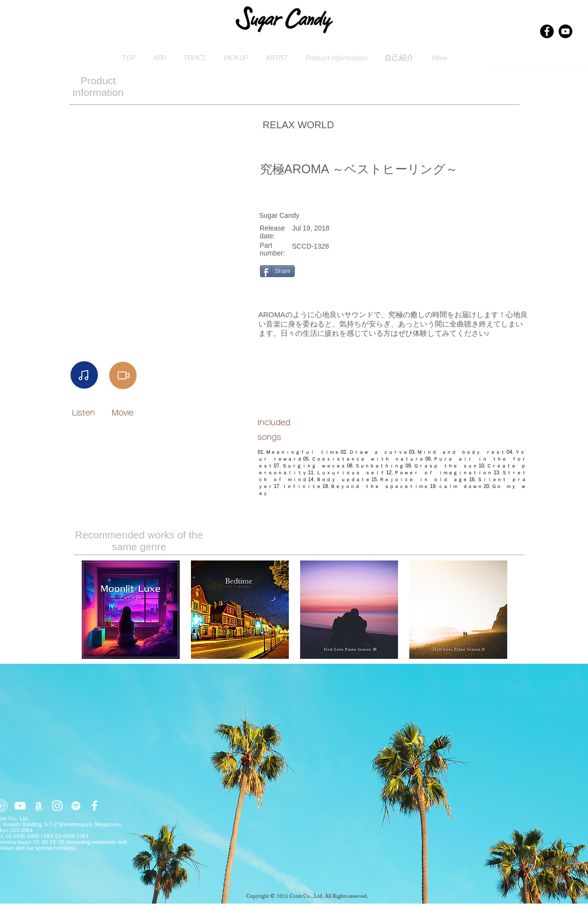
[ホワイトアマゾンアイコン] (39, 806)
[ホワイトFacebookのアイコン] (94, 806)
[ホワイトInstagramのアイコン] (57, 806)
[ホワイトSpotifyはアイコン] (76, 806)
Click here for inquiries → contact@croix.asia (50, 905)
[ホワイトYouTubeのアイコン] (20, 806)
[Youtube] (565, 31)
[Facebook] (547, 31)
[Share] (277, 271)
